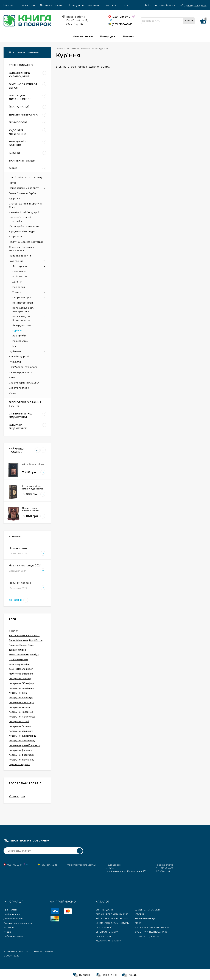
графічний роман (19, 659)
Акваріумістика (22, 325)
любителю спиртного (21, 674)
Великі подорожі (19, 356)
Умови (7, 932)
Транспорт (19, 292)
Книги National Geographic (24, 212)
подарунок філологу (20, 750)
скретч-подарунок (19, 764)
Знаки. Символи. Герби (22, 193)
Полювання (19, 271)
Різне (12, 377)
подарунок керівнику (21, 731)
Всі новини (19, 600)
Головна (8, 5)
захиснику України (19, 664)
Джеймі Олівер (17, 650)
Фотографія (20, 266)
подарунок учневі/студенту (24, 745)
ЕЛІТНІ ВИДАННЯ (105, 910)
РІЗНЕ (138, 923)
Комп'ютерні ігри (23, 303)
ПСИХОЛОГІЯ (103, 936)
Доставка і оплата (51, 5)
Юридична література (22, 231)
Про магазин (27, 5)
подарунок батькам (20, 726)
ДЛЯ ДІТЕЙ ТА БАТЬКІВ (147, 910)
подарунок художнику (21, 760)
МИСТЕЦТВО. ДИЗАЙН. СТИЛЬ (112, 923)
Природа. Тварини (20, 256)
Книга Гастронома (19, 655)
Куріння (17, 330)
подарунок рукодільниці (23, 736)
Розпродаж (17, 796)
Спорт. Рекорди (22, 297)
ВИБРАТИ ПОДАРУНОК (148, 936)
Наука (12, 183)
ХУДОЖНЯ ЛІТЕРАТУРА (108, 941)
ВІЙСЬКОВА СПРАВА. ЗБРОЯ (112, 919)
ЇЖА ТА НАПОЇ (103, 927)
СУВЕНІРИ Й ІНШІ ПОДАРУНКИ (152, 932)
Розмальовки (20, 341)
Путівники (15, 351)
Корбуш (34, 655)
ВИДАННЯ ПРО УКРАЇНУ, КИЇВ (112, 914)
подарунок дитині (19, 721)
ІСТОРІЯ (139, 914)
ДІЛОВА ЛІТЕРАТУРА (107, 932)
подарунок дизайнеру (21, 688)
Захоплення (16, 261)
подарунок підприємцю (22, 717)
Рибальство (20, 276)
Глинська (14, 645)
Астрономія (16, 237)
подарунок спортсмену (22, 741)
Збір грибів (19, 336)
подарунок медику (19, 707)
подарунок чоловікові (21, 712)
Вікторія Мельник (19, 640)
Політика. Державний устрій (26, 242)
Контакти (110, 5)
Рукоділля (15, 362)
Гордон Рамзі (27, 645)
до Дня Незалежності (21, 669)
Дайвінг (17, 282)
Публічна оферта (13, 936)
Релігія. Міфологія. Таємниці (26, 177)
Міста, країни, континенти (24, 226)
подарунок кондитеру (21, 702)
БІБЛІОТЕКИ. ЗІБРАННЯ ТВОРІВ (152, 927)
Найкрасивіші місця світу (24, 188)
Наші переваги (12, 914)
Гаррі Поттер (36, 640)
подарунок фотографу (22, 755)
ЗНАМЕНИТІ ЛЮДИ (145, 919)
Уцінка (13, 393)
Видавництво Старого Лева (24, 635)
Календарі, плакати (20, 372)
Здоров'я (14, 198)
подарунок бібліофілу (21, 683)
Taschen (14, 631)
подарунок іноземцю (21, 698)
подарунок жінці (18, 693)
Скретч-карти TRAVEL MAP (25, 383)
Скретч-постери (19, 388)
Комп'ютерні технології (23, 367)
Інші (15, 346)
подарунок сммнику (20, 678)
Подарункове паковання (84, 5)
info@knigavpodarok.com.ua (82, 865)
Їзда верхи (19, 287)
